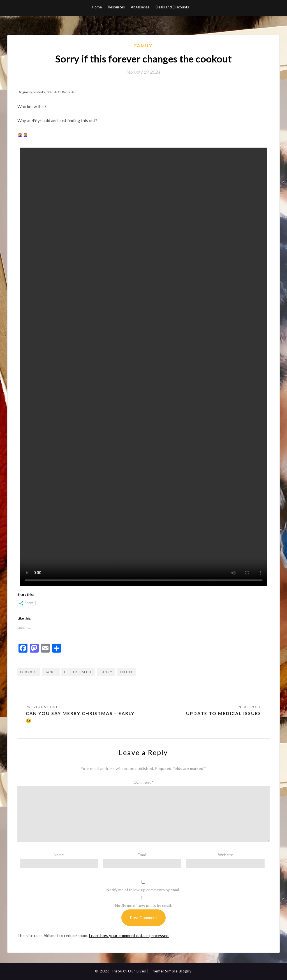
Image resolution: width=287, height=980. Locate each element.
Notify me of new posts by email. (143, 905)
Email (142, 855)
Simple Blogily (178, 971)
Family (143, 46)
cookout (29, 672)
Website (226, 855)
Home (97, 7)
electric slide (78, 672)
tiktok (126, 672)
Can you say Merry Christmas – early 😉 (80, 717)
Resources (116, 7)
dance (51, 672)
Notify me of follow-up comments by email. (143, 890)
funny (106, 672)
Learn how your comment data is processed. (129, 935)
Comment (143, 782)
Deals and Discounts (172, 7)
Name (59, 855)
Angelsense (140, 7)
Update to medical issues (224, 713)
